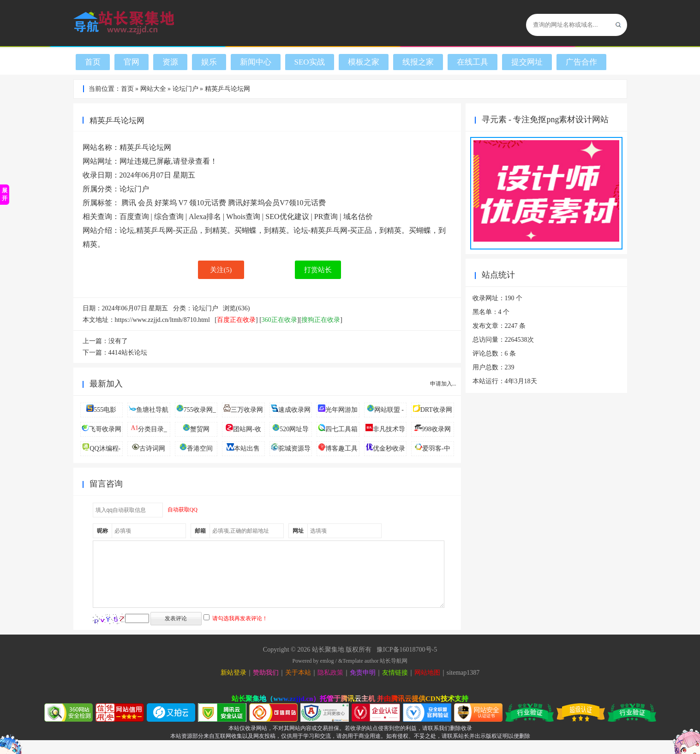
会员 (145, 203)
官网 (132, 62)
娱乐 (209, 62)
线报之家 (418, 62)
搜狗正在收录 (321, 320)
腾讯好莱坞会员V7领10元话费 (277, 203)
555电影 (105, 410)
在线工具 (473, 62)
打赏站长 (318, 270)
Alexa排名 (205, 217)
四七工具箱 (341, 429)
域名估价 (358, 217)
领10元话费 (208, 203)
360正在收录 (279, 320)
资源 (170, 62)
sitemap (457, 686)
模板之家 (364, 62)
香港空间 (200, 448)
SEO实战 (310, 62)
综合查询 (169, 217)
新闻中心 (256, 62)
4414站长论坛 (128, 353)
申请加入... (443, 384)
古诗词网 (152, 448)
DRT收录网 (436, 410)
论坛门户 (185, 89)
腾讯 (129, 203)
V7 (183, 203)
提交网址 (527, 62)
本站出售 (247, 448)
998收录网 (436, 429)
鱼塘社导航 (152, 410)
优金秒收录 (389, 448)
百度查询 (134, 217)
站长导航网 (394, 675)
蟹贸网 (200, 429)
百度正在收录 (236, 320)
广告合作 (581, 62)
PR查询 (326, 217)
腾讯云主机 (358, 712)
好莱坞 (166, 203)
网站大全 (153, 89)
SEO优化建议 (287, 217)
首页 (93, 62)
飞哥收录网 (105, 429)
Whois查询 (243, 217)
